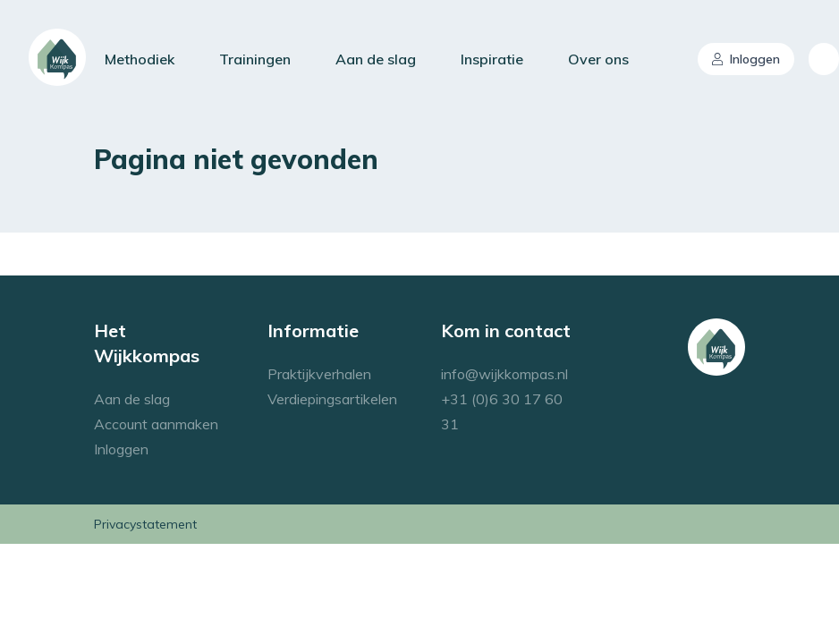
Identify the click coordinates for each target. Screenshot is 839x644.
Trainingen (255, 59)
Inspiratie (492, 59)
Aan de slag (376, 59)
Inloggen (746, 59)
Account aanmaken (156, 424)
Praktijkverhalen (319, 374)
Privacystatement (145, 524)
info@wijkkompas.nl (504, 374)
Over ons (598, 59)
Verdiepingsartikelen (332, 399)
